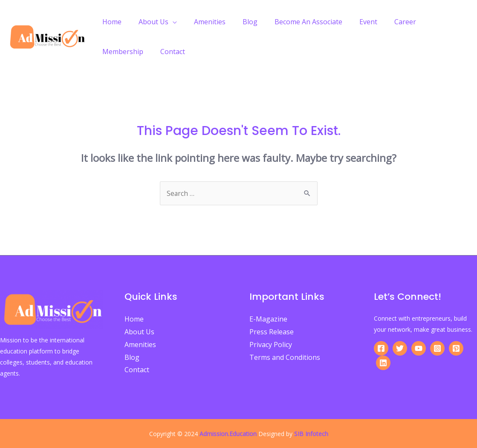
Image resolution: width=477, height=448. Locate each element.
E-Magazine (268, 319)
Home (110, 22)
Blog (238, 22)
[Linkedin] (383, 363)
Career (383, 22)
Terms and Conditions (285, 357)
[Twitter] (400, 348)
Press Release (272, 332)
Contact (113, 52)
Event (350, 22)
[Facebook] (381, 348)
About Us (148, 22)
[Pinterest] (456, 348)
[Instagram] (437, 348)
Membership (428, 22)
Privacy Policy (271, 345)
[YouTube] (419, 348)
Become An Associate (293, 22)
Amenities (201, 22)
